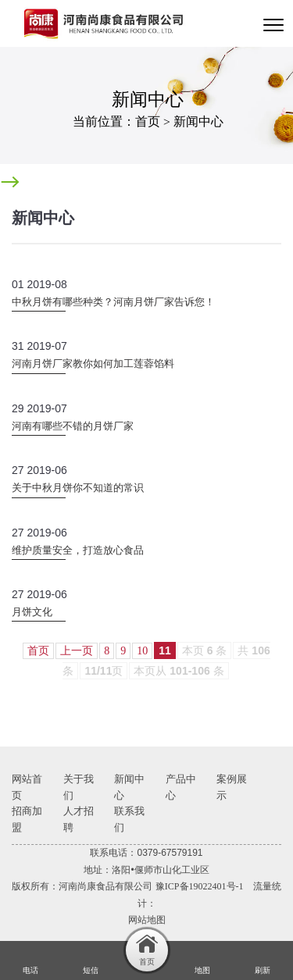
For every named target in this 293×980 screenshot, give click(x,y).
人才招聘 (79, 819)
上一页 (77, 651)
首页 (148, 121)
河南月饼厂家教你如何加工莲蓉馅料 (93, 363)
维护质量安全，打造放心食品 (78, 550)
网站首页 (27, 787)
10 (142, 651)
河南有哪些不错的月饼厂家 (73, 426)
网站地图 (147, 920)
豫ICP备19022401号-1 (200, 886)
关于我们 (79, 787)
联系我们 (129, 819)
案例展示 (232, 787)
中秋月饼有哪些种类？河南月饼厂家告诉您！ (113, 302)
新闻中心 (198, 121)
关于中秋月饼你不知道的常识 (78, 488)
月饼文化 (32, 612)
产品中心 (181, 787)
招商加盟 (27, 819)
